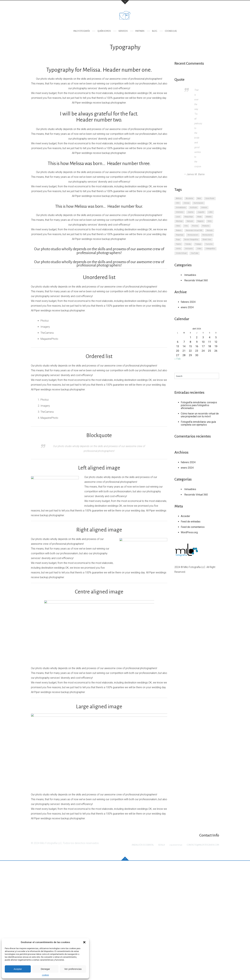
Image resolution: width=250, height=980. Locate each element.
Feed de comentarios (193, 527)
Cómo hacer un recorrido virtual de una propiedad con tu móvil (200, 415)
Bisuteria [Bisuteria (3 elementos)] (189, 198)
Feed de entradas (191, 522)
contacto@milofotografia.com (203, 964)
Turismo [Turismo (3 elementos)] (209, 244)
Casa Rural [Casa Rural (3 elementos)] (210, 198)
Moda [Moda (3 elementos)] (199, 217)
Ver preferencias (73, 969)
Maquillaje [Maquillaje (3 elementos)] (189, 217)
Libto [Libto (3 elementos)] (210, 212)
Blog (155, 31)
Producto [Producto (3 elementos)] (206, 226)
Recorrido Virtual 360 (196, 280)
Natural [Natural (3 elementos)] (190, 221)
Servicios (123, 31)
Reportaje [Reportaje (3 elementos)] (180, 235)
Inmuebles (190, 275)
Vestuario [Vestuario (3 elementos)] (189, 249)
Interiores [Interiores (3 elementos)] (180, 212)
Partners (140, 31)
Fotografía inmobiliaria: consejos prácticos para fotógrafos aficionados (199, 405)
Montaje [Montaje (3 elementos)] (179, 221)
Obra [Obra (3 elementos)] (178, 226)
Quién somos (104, 31)
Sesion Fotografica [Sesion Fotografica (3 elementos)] (191, 239)
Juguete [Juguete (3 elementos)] (201, 212)
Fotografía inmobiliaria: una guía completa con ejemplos (198, 423)
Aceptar (18, 969)
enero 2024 (187, 307)
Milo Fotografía (82, 31)
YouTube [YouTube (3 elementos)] (195, 253)
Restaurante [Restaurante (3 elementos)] (207, 235)
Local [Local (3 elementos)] (178, 217)
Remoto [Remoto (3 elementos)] (210, 230)
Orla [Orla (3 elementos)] (186, 226)
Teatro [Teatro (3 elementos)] (178, 244)
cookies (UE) (171, 31)
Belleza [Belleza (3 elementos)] (179, 198)
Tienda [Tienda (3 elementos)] (188, 244)
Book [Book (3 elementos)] (199, 198)
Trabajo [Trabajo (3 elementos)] (198, 244)
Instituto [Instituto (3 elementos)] (193, 207)
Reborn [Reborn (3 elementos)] (179, 230)
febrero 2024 (188, 302)
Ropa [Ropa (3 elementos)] (178, 239)
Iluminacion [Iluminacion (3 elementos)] (199, 203)
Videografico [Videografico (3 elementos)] (210, 249)
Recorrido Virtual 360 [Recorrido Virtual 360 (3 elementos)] (194, 230)
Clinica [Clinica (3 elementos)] (187, 203)
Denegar (45, 969)
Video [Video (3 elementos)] (199, 249)
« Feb (178, 359)
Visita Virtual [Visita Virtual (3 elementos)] (181, 253)
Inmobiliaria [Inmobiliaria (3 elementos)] (181, 207)
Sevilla (162, 964)
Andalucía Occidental (143, 964)
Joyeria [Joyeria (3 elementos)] (191, 212)
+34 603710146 (176, 964)
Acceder (185, 516)
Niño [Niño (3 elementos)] (210, 221)
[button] (84, 942)
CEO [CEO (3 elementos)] (178, 203)
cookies (45, 975)
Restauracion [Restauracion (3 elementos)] (193, 235)
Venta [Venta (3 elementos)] (178, 249)
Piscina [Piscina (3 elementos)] (195, 226)
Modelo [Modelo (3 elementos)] (209, 217)
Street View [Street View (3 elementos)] (207, 239)
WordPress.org (189, 532)
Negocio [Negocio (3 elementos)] (200, 221)
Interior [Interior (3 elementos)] (204, 207)
